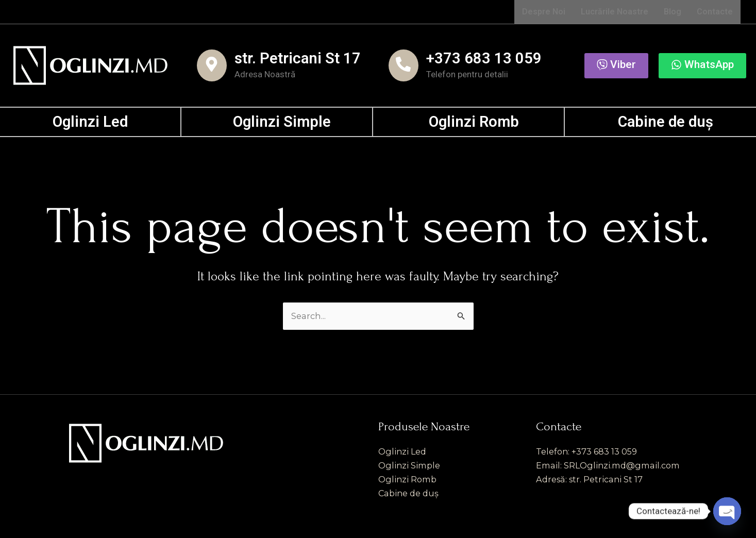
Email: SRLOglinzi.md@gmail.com (611, 464)
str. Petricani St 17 (298, 58)
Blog (673, 12)
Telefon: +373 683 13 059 (589, 449)
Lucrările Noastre (615, 12)
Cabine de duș (666, 122)
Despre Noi (544, 12)
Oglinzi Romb (474, 122)
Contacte (715, 12)
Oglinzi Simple (282, 122)
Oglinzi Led (90, 122)
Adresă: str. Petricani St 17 (592, 479)
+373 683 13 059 (484, 58)
